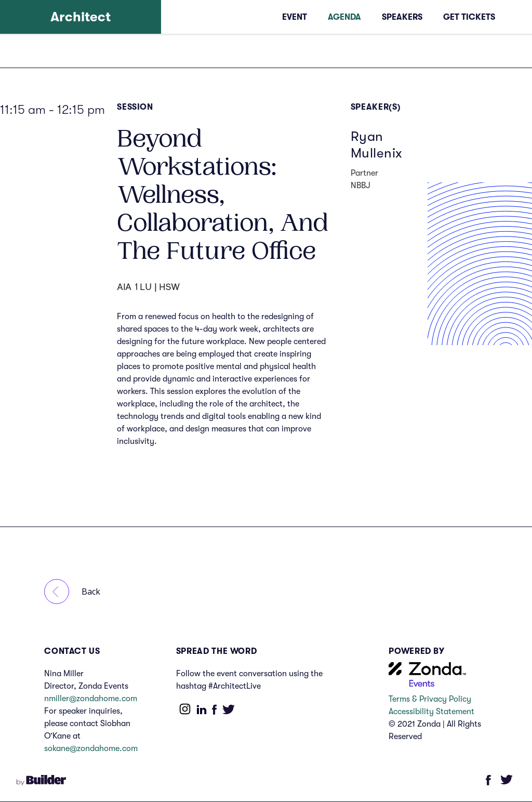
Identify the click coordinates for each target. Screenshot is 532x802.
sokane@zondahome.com (91, 748)
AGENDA (344, 17)
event (295, 17)
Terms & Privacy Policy (430, 699)
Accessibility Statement (434, 712)
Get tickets (469, 17)
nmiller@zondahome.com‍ (91, 699)
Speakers (402, 17)
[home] (81, 17)
